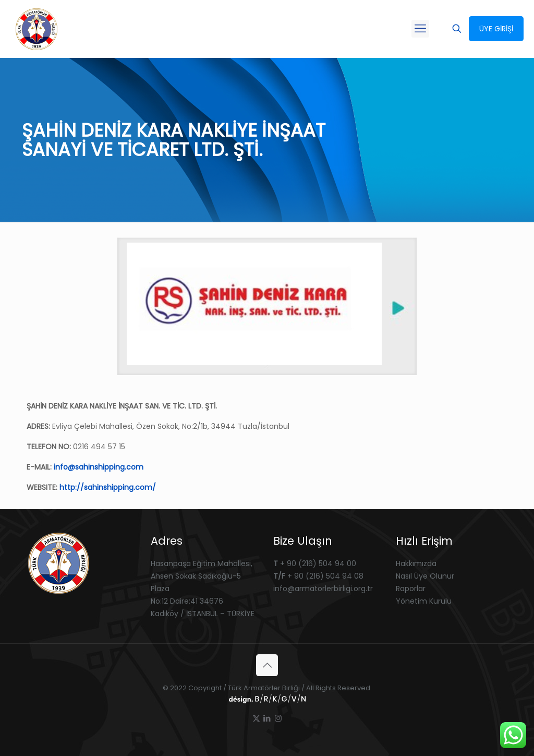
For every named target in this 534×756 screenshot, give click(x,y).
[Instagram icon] (278, 718)
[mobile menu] (420, 29)
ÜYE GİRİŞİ (496, 29)
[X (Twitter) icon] (256, 718)
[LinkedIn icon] (267, 718)
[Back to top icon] (267, 665)
